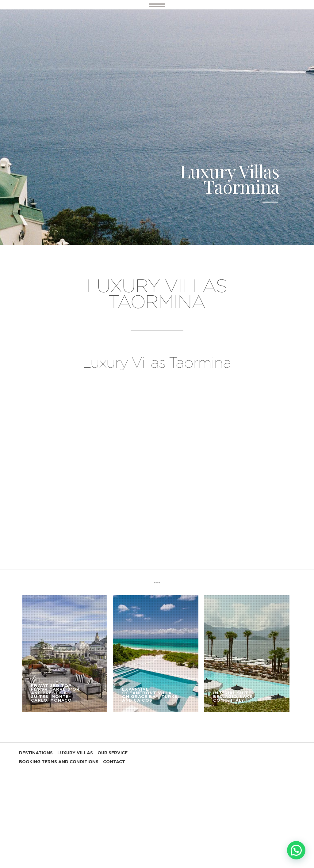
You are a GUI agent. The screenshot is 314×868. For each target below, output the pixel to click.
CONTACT (114, 762)
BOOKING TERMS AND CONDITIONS (59, 762)
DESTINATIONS (36, 753)
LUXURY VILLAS (75, 753)
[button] (296, 850)
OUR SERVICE (113, 753)
